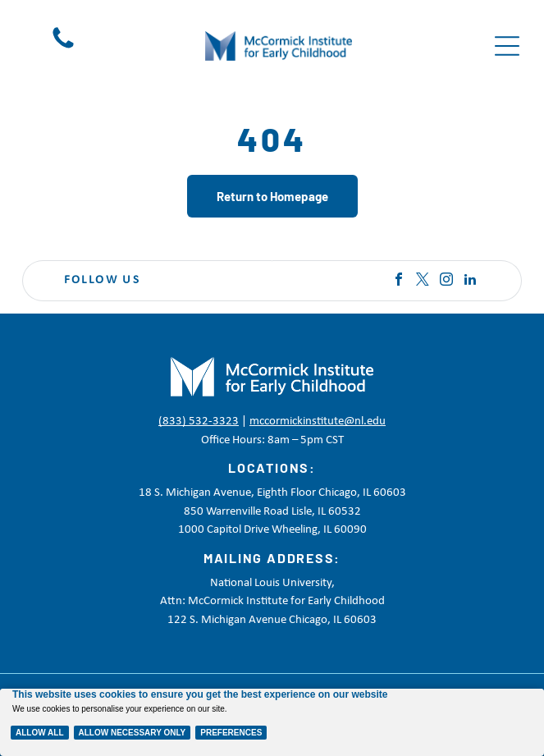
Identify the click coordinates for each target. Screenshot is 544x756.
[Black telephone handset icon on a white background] (63, 49)
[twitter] (423, 281)
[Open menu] (507, 46)
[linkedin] (470, 281)
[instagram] (446, 281)
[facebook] (399, 281)
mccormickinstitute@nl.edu (318, 422)
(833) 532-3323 (199, 422)
